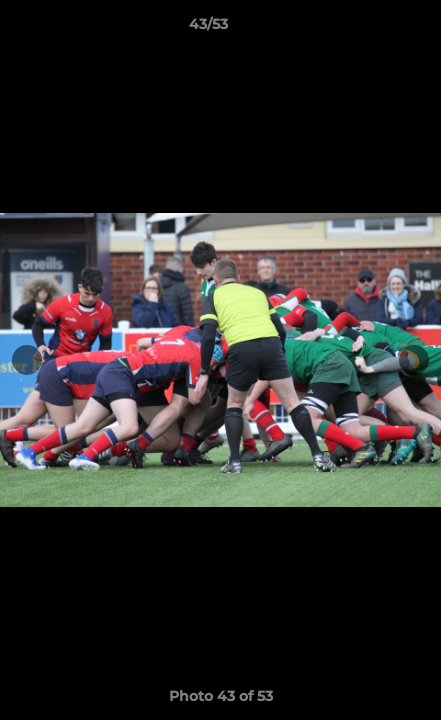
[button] (369, 29)
